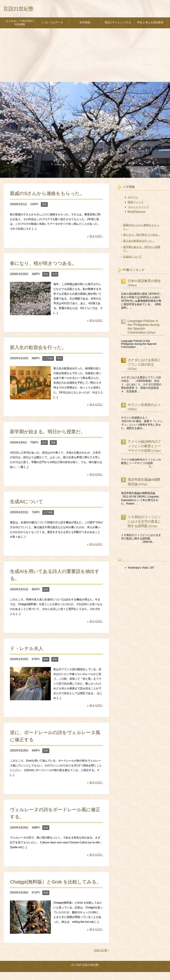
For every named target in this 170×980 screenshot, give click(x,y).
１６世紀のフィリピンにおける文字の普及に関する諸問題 (144, 522)
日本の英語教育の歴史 (144, 282)
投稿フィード (136, 203)
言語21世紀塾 (22, 9)
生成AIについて (27, 502)
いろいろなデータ (52, 23)
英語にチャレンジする (118, 23)
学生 (46, 275)
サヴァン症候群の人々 (144, 406)
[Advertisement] (85, 58)
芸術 (44, 205)
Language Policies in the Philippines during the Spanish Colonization (144, 327)
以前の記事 (101, 958)
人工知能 (48, 359)
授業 (53, 443)
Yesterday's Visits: (139, 569)
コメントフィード (138, 208)
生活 (55, 275)
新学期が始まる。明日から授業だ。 (49, 432)
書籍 (46, 660)
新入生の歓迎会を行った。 (39, 348)
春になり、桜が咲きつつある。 (44, 264)
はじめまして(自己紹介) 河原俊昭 (20, 23)
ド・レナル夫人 (27, 649)
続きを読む (96, 237)
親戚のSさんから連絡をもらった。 (48, 194)
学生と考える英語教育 (150, 23)
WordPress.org (136, 212)
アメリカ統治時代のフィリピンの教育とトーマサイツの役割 (144, 447)
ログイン (133, 198)
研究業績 (85, 23)
